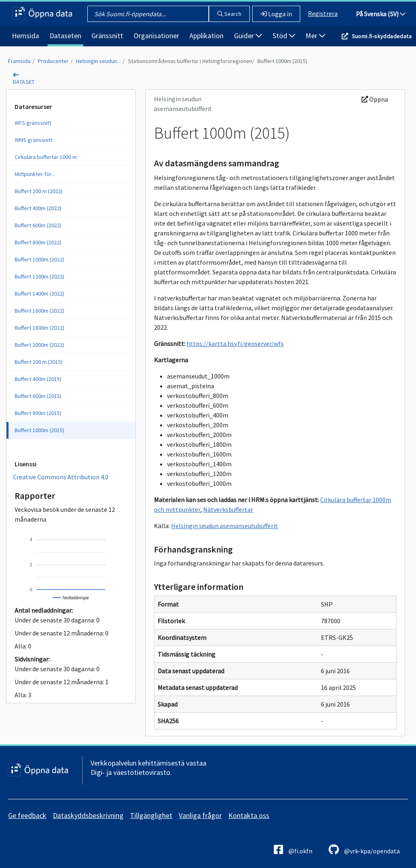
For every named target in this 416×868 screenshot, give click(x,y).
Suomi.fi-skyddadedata (382, 36)
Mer (315, 36)
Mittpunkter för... (35, 174)
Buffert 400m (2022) (38, 208)
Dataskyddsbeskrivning (88, 815)
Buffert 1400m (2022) (39, 294)
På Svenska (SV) (381, 14)
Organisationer (156, 36)
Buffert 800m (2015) (38, 413)
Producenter (53, 61)
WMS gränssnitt (34, 140)
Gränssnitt (107, 36)
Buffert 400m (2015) (38, 379)
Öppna (375, 99)
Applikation (206, 36)
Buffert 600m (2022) (38, 225)
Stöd (284, 36)
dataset (24, 82)
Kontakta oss (249, 815)
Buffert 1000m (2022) (39, 259)
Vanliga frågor (200, 815)
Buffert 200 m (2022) (39, 191)
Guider (248, 36)
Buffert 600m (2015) (38, 396)
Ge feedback (27, 815)
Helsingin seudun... (98, 61)
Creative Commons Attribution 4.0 (61, 477)
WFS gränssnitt (33, 123)
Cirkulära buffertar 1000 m (46, 157)
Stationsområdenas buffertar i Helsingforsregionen (190, 61)
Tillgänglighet (151, 815)
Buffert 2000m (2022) (39, 345)
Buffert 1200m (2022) (39, 276)
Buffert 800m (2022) (38, 242)
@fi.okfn (293, 850)
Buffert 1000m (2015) (282, 61)
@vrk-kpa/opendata (364, 850)
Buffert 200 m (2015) (39, 362)
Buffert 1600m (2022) (39, 311)
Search (229, 14)
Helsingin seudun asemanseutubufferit (224, 526)
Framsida (19, 61)
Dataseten (65, 36)
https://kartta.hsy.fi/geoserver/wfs (235, 344)
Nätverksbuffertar (228, 509)
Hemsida (25, 36)
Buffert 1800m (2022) (39, 328)
